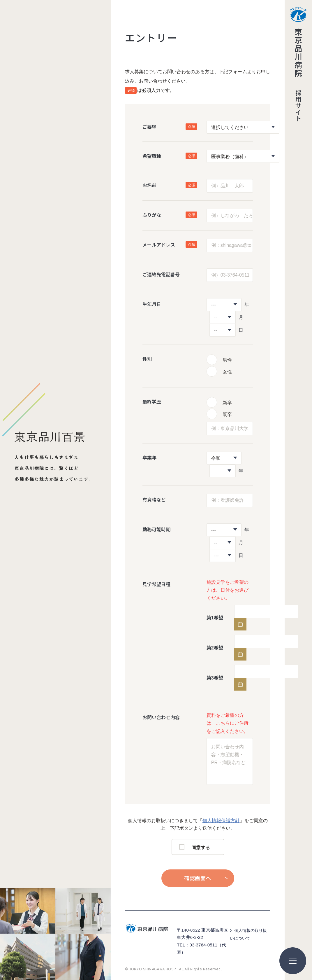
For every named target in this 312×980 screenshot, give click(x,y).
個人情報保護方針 (221, 821)
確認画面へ (198, 878)
